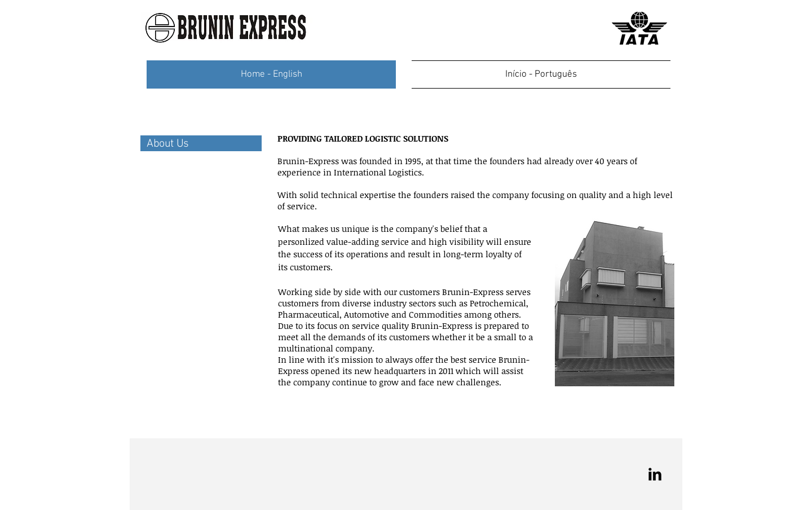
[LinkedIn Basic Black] (655, 474)
